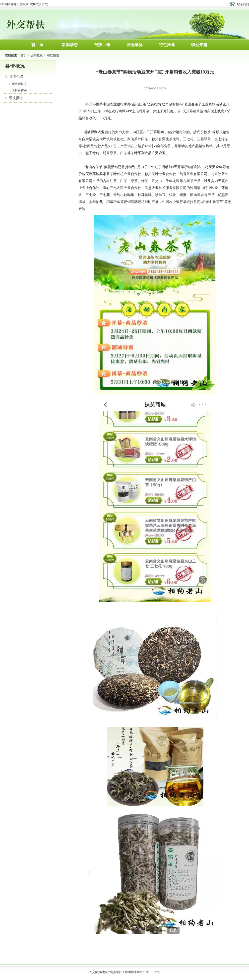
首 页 (37, 45)
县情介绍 (16, 77)
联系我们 (243, 4)
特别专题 (199, 45)
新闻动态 (70, 45)
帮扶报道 (53, 55)
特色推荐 (167, 45)
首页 (24, 55)
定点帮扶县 (19, 84)
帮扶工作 (102, 45)
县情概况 (134, 45)
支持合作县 (19, 90)
